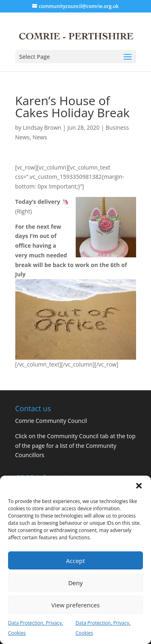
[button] (139, 486)
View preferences (75, 605)
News (40, 137)
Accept (75, 561)
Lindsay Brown (42, 127)
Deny (75, 583)
